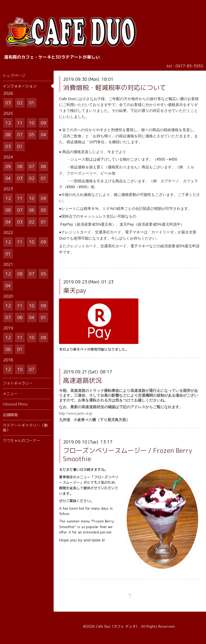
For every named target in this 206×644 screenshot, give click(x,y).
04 (43, 135)
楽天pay (75, 290)
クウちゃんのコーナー (21, 440)
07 (20, 135)
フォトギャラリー (18, 383)
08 (8, 135)
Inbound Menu (15, 404)
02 (20, 103)
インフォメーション (20, 86)
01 (32, 103)
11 (20, 123)
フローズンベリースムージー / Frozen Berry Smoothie (128, 455)
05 (32, 135)
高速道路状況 (82, 380)
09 (43, 123)
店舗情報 (10, 415)
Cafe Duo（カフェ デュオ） (117, 626)
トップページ (14, 76)
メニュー (10, 394)
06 (43, 166)
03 (8, 103)
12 (8, 123)
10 (32, 123)
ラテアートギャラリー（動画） (25, 428)
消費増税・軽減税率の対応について (115, 88)
